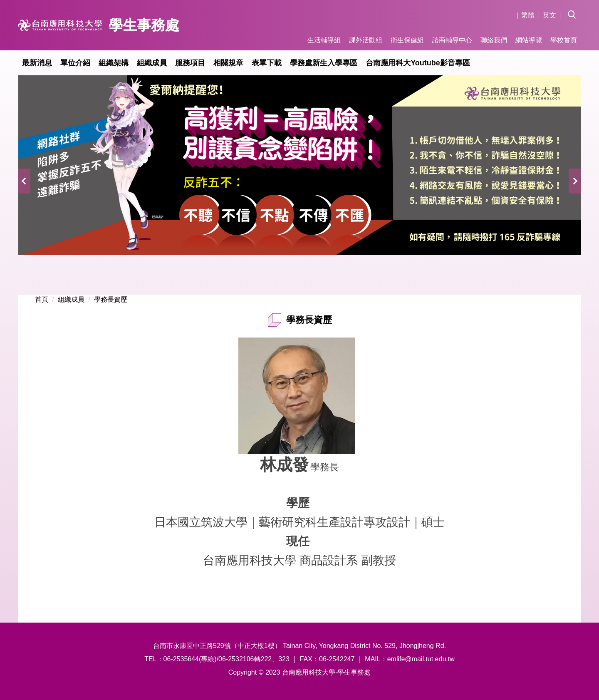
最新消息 (37, 63)
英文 (549, 15)
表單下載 (267, 63)
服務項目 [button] (190, 63)
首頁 (42, 299)
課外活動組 (366, 40)
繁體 (528, 15)
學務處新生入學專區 (324, 63)
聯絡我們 (494, 40)
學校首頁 (564, 40)
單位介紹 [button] (75, 63)
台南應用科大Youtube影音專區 (418, 63)
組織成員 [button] (152, 63)
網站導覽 (529, 40)
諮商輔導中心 (452, 40)
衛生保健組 (407, 40)
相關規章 (228, 63)
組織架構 (114, 63)
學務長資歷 (111, 299)
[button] (574, 9)
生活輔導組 (324, 40)
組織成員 (71, 299)
